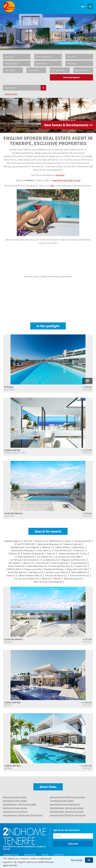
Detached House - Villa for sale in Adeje (19, 804)
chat (52, 186)
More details (77, 860)
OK (89, 860)
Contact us (59, 855)
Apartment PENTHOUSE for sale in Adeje (67, 797)
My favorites (30, 855)
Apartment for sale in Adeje (15, 797)
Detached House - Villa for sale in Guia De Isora (23, 815)
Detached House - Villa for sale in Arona (67, 812)
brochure (60, 175)
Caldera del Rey (12, 450)
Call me (45, 855)
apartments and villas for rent (66, 180)
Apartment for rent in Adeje (15, 801)
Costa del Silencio (13, 513)
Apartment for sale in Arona (15, 808)
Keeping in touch (11, 855)
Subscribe (73, 844)
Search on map (11, 94)
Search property (71, 77)
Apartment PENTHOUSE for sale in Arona (68, 815)
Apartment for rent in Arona (15, 812)
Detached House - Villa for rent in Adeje (66, 808)
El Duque (9, 387)
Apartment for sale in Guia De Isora (65, 804)
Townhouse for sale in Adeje (62, 801)
